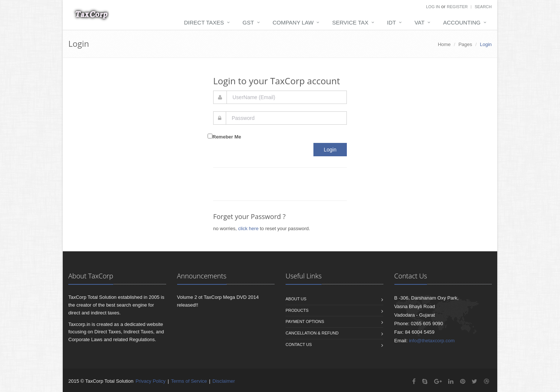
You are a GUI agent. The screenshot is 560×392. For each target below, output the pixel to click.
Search (483, 7)
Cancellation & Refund (312, 333)
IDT (391, 22)
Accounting (462, 22)
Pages (465, 44)
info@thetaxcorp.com (432, 341)
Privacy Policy (151, 381)
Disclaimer (224, 381)
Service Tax (350, 22)
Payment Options (305, 321)
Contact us (299, 344)
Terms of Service (189, 381)
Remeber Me (227, 137)
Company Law (293, 22)
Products (297, 310)
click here (248, 228)
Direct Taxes (204, 22)
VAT (419, 22)
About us (296, 299)
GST (248, 22)
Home (444, 44)
